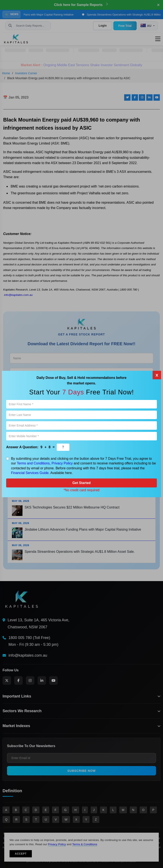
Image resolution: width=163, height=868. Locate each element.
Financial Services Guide (30, 473)
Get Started (81, 483)
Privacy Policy (62, 463)
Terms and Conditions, (34, 463)
